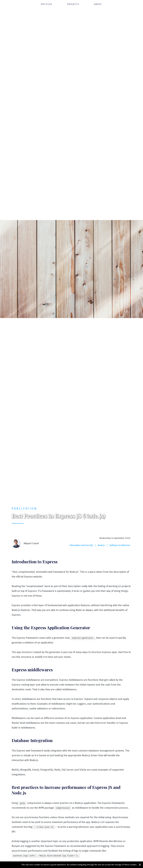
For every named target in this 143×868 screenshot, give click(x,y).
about (98, 4)
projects (73, 4)
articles (47, 4)
